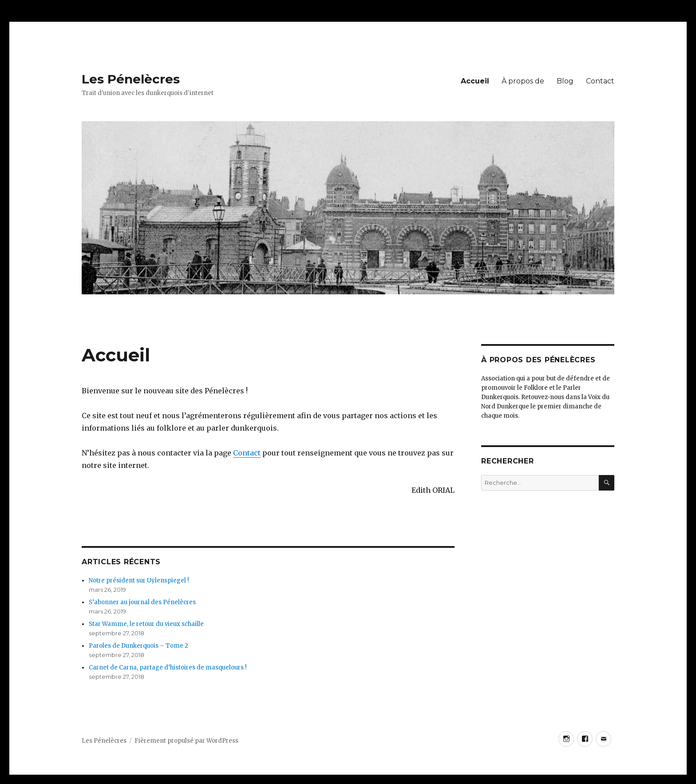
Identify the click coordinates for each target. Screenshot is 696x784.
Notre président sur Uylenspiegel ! (139, 580)
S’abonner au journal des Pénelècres (142, 602)
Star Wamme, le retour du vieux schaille (146, 624)
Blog (565, 81)
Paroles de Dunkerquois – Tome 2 (138, 646)
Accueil (475, 81)
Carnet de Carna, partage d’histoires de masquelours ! (168, 667)
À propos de (523, 81)
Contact (600, 81)
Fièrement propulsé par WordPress (186, 741)
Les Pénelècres (131, 79)
